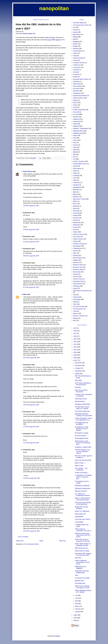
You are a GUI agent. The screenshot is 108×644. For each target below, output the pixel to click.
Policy (75, 230)
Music (75, 204)
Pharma (76, 220)
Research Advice (78, 265)
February (78, 609)
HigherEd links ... (80, 581)
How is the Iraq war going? (83, 460)
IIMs (74, 154)
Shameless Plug (78, 281)
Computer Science (79, 63)
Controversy (77, 67)
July (77, 595)
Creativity (76, 70)
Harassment (77, 121)
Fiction (75, 105)
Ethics (75, 103)
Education (76, 91)
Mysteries (76, 206)
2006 (75, 615)
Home (41, 541)
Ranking (76, 255)
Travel (75, 311)
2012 (75, 347)
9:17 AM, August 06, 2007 (31, 287)
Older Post (62, 541)
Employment (77, 93)
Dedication (76, 81)
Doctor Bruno (28, 171)
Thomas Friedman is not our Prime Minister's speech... (82, 451)
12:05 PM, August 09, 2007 (32, 531)
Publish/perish (78, 248)
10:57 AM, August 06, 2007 (31, 358)
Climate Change (78, 58)
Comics (75, 60)
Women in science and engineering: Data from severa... (83, 535)
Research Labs (78, 267)
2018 (75, 331)
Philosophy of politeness (82, 486)
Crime (75, 72)
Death (75, 77)
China (75, 56)
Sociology (76, 286)
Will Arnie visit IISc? (81, 491)
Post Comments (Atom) (31, 544)
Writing (75, 318)
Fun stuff (76, 114)
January (78, 612)
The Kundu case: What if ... (83, 519)
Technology (77, 299)
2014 (75, 342)
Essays (75, 100)
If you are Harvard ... (81, 436)
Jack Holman (77, 168)
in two (49, 40)
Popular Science (78, 239)
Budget (75, 46)
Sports (75, 288)
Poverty (75, 241)
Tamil (75, 295)
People (75, 215)
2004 (75, 620)
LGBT (75, 180)
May (77, 601)
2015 (75, 339)
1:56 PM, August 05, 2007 (31, 206)
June (77, 598)
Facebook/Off (79, 517)
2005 (75, 618)
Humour (76, 145)
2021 (75, 328)
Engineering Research (80, 96)
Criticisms (76, 74)
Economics (77, 88)
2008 (75, 358)
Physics (76, 227)
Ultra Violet (78, 380)
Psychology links (80, 583)
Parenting (76, 213)
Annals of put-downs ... (82, 473)
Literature (76, 185)
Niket (25, 294)
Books (75, 44)
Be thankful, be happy (82, 433)
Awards (75, 32)
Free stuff (76, 112)
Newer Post (20, 541)
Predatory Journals (79, 244)
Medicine (76, 197)
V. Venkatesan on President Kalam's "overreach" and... (83, 477)
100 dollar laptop (78, 23)
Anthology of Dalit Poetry (83, 404)
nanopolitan (54, 8)
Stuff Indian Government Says (82, 291)
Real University (78, 258)
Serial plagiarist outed (82, 438)
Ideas (75, 150)
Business (76, 49)
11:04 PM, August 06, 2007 (32, 478)
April (77, 604)
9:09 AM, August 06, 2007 (31, 256)
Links (76, 575)
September (79, 371)
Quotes (75, 251)
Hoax (75, 138)
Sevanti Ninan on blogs (82, 551)
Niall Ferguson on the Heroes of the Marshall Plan (83, 443)
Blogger (58, 636)
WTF (75, 321)
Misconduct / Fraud (79, 199)
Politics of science (79, 234)
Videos (75, 313)
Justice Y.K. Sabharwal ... (83, 511)
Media (75, 194)
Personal (76, 218)
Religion (76, 260)
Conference (77, 65)
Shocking (78, 387)
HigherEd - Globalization (81, 128)
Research (76, 262)
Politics (75, 232)
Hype (75, 147)
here (47, 37)
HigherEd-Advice (78, 131)
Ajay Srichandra (80, 401)
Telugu (75, 302)
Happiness (76, 119)
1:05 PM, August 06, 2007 (31, 405)
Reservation (77, 272)
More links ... (79, 558)
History (75, 136)
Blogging (76, 42)
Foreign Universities (79, 110)
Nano (75, 208)
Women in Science (79, 316)
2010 (75, 352)
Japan (75, 171)
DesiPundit (76, 84)
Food (75, 107)
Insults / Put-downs (79, 161)
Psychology (77, 246)
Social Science (78, 284)
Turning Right (79, 522)
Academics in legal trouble (83, 447)
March (77, 606)
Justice (75, 173)
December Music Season (81, 79)
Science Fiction (78, 279)
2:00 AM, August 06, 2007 (31, 230)
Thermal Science (78, 309)
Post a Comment (23, 537)
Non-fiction (76, 211)
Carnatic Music (78, 51)
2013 (75, 344)
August (78, 374)
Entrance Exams (28, 34)
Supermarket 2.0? (80, 514)
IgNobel (76, 152)
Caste (75, 53)
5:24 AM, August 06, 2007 (31, 242)
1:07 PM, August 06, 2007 (31, 427)
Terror (75, 304)
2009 (75, 355)
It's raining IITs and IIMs (82, 578)
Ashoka (75, 30)
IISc (74, 157)
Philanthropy (77, 223)
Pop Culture (77, 237)
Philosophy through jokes (83, 488)
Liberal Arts (77, 183)
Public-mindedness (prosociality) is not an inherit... (82, 562)
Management (77, 187)
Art (74, 27)
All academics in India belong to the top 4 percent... (82, 429)
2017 (75, 333)
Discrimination (77, 86)
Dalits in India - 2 (80, 463)
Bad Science (77, 34)
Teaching (76, 297)
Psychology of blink (81, 399)
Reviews (76, 274)
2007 (75, 360)
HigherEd (76, 126)
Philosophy (77, 225)
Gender (75, 117)
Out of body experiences (82, 411)
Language (76, 175)
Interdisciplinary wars (80, 164)
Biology (75, 37)
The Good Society (79, 306)
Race (75, 253)
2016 (75, 336)
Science (76, 277)
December (79, 363)
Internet (75, 166)
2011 (75, 350)
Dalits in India (79, 466)
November (79, 366)
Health (75, 124)
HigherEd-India (78, 133)
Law (74, 178)
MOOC (75, 201)
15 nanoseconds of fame (81, 25)
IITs (34, 34)
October (78, 368)
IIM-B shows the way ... (82, 548)
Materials (76, 190)
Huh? (75, 143)
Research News (78, 270)
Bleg (75, 39)
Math (75, 192)
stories (58, 40)
